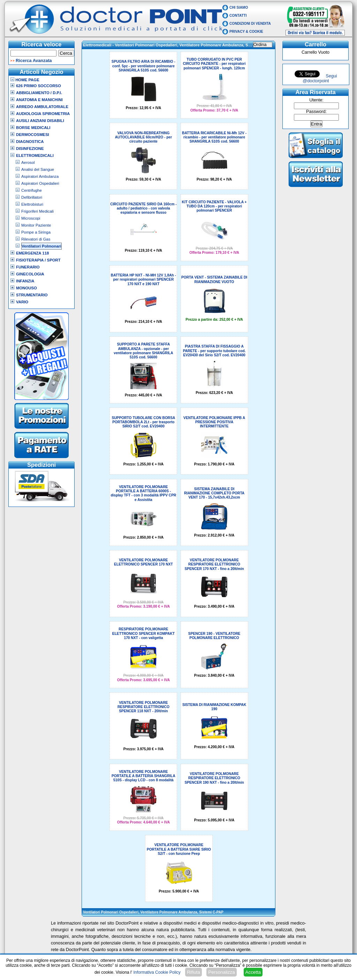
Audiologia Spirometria (43, 114)
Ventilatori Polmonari (41, 246)
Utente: (316, 100)
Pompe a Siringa (36, 232)
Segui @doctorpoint (320, 78)
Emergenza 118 (32, 253)
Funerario (28, 267)
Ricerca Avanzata (34, 61)
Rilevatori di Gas (36, 239)
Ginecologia (30, 274)
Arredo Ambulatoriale (42, 107)
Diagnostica (30, 142)
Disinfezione (30, 149)
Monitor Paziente (36, 225)
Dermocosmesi (33, 135)
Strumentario (32, 295)
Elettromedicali (35, 155)
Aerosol (28, 162)
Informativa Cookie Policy (157, 972)
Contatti (238, 16)
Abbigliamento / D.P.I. (39, 93)
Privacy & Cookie (246, 32)
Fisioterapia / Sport (38, 260)
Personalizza (221, 972)
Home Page (25, 80)
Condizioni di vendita (250, 24)
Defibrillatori (32, 197)
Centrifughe (32, 190)
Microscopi (31, 218)
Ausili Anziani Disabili (40, 121)
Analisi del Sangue (38, 169)
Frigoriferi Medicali (37, 211)
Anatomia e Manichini (39, 100)
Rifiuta (193, 972)
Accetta (253, 972)
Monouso (26, 288)
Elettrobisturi (32, 204)
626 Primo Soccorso (39, 86)
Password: (316, 112)
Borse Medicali (33, 128)
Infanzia (25, 281)
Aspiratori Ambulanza (40, 176)
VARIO (22, 302)
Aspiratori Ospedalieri (40, 183)
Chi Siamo (239, 7)
